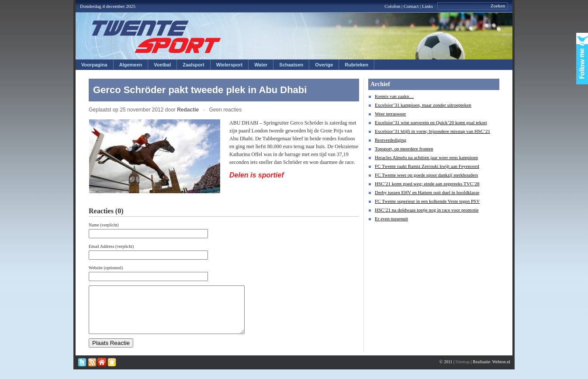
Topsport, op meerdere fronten (404, 149)
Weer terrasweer (390, 114)
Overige (324, 65)
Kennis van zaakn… (394, 96)
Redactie (188, 110)
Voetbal (162, 65)
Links (427, 6)
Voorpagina (94, 65)
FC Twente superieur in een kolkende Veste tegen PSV (427, 201)
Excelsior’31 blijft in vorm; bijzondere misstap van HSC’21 (432, 131)
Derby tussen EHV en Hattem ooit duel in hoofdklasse (427, 192)
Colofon (392, 6)
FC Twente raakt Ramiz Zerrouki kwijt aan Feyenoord (427, 166)
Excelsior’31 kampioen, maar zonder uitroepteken (423, 105)
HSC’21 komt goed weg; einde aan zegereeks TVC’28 (427, 184)
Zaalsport (194, 65)
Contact (411, 6)
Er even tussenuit (391, 219)
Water (261, 65)
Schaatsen (291, 65)
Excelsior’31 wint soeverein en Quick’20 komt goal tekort (431, 122)
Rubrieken (356, 65)
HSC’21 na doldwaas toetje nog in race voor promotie (427, 210)
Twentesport (157, 37)
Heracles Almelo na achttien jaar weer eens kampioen (426, 157)
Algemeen (131, 65)
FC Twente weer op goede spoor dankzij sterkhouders (426, 175)
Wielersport (229, 65)
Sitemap (463, 371)
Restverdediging (391, 140)
